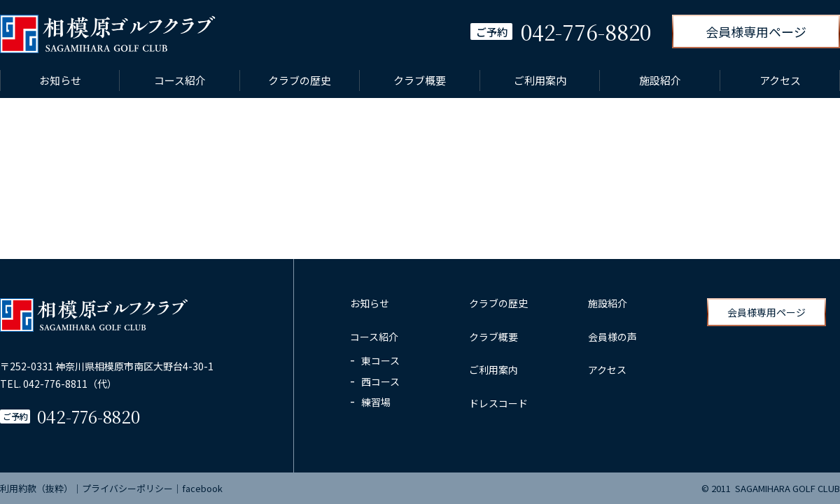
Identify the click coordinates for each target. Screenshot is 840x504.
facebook (202, 488)
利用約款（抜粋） (36, 488)
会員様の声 (612, 337)
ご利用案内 (540, 80)
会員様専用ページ (756, 31)
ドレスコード (498, 403)
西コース (380, 381)
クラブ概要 (420, 80)
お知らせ (60, 80)
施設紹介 (660, 80)
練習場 (376, 402)
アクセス (780, 80)
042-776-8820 (89, 416)
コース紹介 (180, 80)
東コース (380, 360)
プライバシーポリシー (127, 488)
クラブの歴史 (300, 80)
